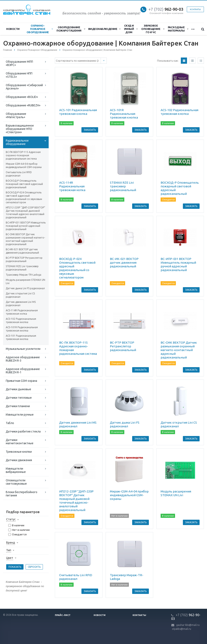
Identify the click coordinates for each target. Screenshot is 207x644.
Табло (10, 423)
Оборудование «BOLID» (22, 97)
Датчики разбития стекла (23, 431)
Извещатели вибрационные (16, 470)
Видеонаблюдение (104, 29)
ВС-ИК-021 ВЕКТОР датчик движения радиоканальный (22, 251)
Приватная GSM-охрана (21, 381)
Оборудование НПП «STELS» (19, 75)
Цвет (10, 558)
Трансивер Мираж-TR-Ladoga (24, 275)
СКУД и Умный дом (131, 29)
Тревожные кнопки (19, 452)
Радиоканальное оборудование (17, 142)
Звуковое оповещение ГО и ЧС (153, 29)
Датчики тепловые (19, 398)
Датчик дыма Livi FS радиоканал (25, 288)
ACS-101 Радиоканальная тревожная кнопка (21, 337)
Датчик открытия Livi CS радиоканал (20, 295)
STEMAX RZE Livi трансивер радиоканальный (22, 268)
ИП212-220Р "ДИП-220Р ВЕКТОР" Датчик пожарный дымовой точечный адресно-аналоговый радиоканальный (25, 212)
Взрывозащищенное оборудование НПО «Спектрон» (20, 129)
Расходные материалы (178, 29)
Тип (9, 550)
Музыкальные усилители (23, 349)
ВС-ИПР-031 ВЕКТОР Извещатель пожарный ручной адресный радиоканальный (26, 226)
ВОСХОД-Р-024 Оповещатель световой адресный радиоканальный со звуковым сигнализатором (24, 197)
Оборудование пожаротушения (71, 29)
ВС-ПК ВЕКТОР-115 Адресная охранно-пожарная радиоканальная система (23, 155)
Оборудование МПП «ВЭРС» (19, 63)
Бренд (11, 543)
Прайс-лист (63, 615)
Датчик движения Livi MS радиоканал (21, 304)
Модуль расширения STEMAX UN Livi (25, 281)
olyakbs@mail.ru (182, 629)
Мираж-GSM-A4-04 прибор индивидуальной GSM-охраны (24, 165)
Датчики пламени (18, 406)
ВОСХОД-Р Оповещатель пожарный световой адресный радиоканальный (24, 184)
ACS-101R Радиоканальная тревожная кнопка (22, 329)
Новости (13, 29)
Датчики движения (19, 460)
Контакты (195, 9)
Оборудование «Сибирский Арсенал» (24, 87)
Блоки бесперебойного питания (22, 494)
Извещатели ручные (20, 415)
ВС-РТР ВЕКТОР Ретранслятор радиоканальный (24, 259)
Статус (11, 519)
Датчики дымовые (18, 389)
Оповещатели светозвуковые (16, 482)
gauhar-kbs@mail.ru (188, 625)
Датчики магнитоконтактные (20, 442)
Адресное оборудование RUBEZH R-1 (23, 371)
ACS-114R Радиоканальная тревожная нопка (22, 312)
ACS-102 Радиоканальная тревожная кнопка (21, 320)
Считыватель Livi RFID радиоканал (19, 174)
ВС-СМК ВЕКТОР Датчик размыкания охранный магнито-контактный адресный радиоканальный (25, 239)
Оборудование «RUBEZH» (23, 105)
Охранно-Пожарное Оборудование (40, 29)
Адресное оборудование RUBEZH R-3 (23, 359)
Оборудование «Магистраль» (16, 115)
